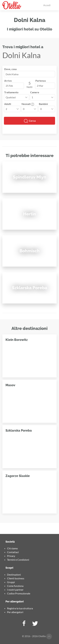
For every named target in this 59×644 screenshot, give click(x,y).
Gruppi (11, 582)
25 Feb (9, 86)
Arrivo (8, 81)
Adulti (8, 104)
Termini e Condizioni (18, 560)
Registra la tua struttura (20, 608)
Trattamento (11, 92)
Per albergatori (15, 612)
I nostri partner (15, 590)
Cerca (30, 121)
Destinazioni (14, 575)
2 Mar (40, 86)
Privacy (11, 556)
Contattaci (13, 552)
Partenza (41, 81)
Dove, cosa (10, 69)
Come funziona (15, 586)
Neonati (28, 104)
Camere (35, 92)
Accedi (47, 5)
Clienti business (16, 578)
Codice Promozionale (19, 593)
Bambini (43, 104)
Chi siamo (12, 548)
